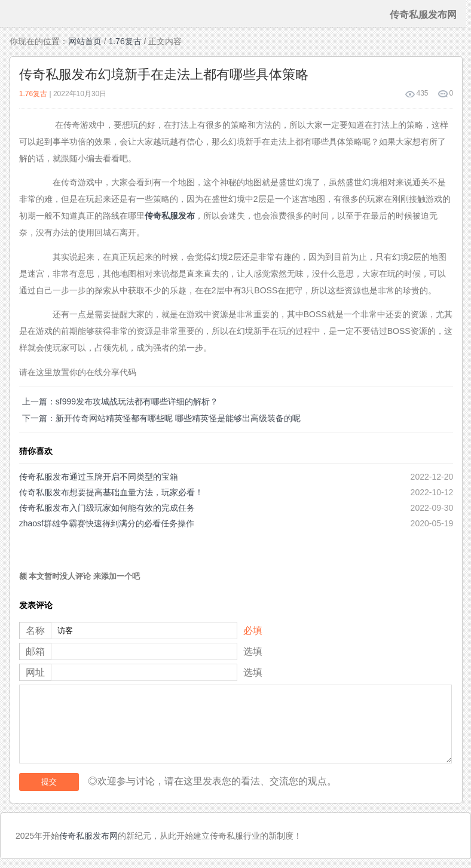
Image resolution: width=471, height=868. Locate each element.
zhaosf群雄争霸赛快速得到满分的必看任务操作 (107, 523)
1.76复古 (125, 41)
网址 (35, 672)
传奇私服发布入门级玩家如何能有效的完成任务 (107, 508)
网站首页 (85, 41)
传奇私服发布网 (88, 836)
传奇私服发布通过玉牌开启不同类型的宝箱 (99, 477)
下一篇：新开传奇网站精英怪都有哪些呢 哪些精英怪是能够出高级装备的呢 (161, 418)
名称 (35, 631)
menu (14, 14)
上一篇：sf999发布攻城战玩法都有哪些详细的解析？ (120, 401)
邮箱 (35, 651)
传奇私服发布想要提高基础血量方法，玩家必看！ (111, 492)
